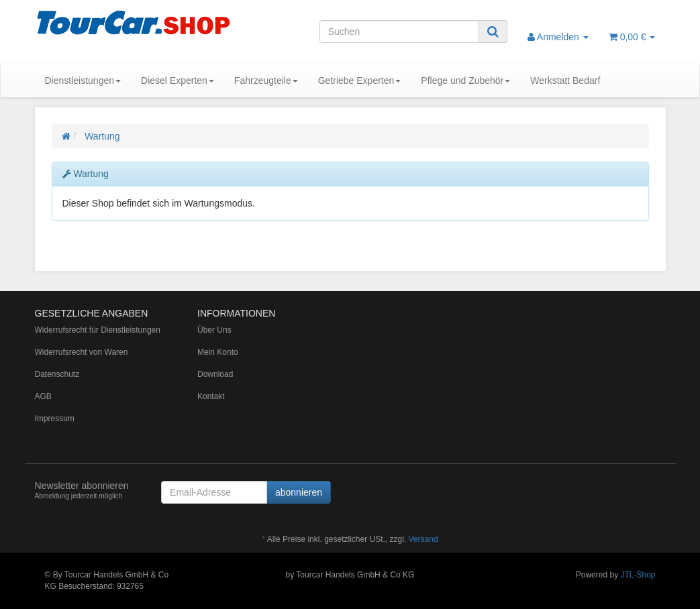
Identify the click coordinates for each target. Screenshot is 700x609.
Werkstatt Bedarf (565, 80)
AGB (43, 396)
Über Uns (214, 330)
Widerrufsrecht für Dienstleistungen (98, 330)
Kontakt (211, 396)
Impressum (55, 419)
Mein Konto (218, 352)
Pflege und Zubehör (465, 80)
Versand (423, 539)
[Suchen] (399, 32)
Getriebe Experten (360, 80)
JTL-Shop (638, 575)
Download (215, 374)
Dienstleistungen (83, 80)
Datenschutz (57, 374)
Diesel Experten (178, 80)
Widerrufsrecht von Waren (82, 352)
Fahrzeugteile (266, 80)
